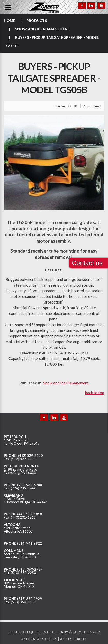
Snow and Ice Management (43, 29)
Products (37, 20)
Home (10, 20)
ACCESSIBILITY (73, 639)
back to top (95, 393)
